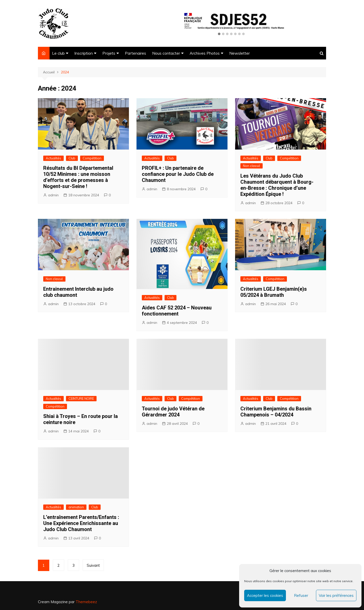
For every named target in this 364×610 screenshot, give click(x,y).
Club (72, 158)
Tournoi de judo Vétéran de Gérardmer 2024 (173, 412)
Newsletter (240, 53)
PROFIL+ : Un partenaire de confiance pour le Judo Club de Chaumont (178, 174)
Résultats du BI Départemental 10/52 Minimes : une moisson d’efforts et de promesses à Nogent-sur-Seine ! (78, 177)
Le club (58, 53)
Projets (109, 53)
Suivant (93, 565)
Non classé (252, 166)
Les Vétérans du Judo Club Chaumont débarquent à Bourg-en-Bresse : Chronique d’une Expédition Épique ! (277, 185)
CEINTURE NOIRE (81, 398)
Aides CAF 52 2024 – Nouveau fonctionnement (177, 311)
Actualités (53, 158)
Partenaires (135, 53)
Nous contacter (166, 53)
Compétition (92, 158)
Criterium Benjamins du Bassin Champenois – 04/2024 (276, 412)
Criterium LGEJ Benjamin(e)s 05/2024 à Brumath (274, 292)
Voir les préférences (336, 595)
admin (53, 195)
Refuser (301, 595)
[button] (219, 34)
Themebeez (86, 602)
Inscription (84, 53)
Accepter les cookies (265, 595)
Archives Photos (205, 53)
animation (76, 507)
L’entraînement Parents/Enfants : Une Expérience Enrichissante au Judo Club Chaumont (81, 523)
